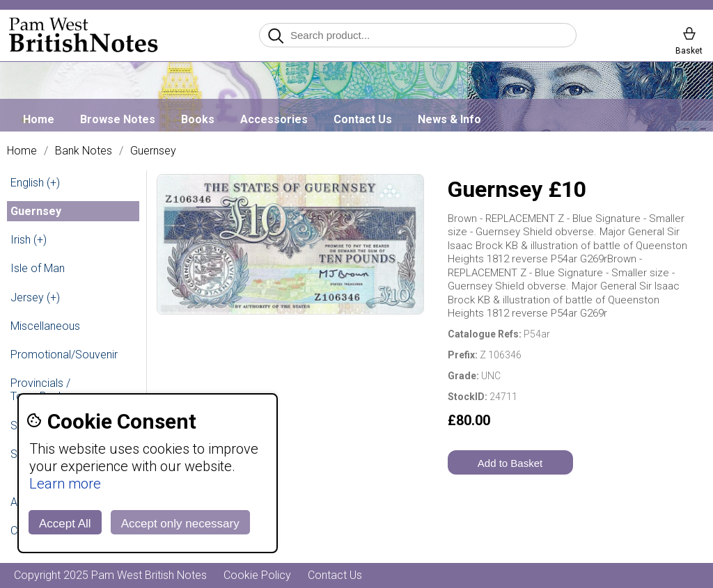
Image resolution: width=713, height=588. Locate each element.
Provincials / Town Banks (40, 390)
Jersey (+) (35, 297)
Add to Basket (510, 463)
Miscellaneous (45, 326)
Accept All (65, 524)
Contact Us (363, 119)
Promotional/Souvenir (64, 355)
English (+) (35, 183)
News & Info (449, 119)
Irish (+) (29, 240)
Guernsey (153, 151)
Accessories (274, 119)
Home (39, 119)
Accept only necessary (180, 524)
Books (198, 119)
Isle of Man (38, 268)
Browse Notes (118, 119)
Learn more (65, 484)
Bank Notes (84, 151)
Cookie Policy (257, 575)
